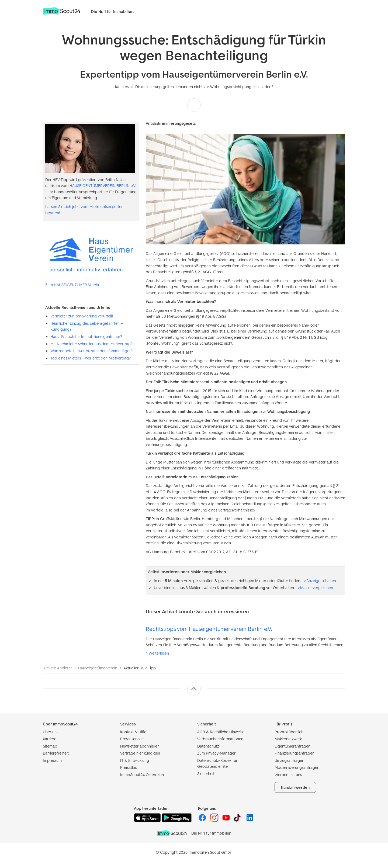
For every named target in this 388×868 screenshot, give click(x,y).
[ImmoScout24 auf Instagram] (215, 820)
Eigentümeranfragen (292, 746)
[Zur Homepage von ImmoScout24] (62, 13)
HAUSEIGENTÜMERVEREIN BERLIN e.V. (103, 186)
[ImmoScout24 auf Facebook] (203, 820)
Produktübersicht (290, 732)
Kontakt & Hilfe (133, 732)
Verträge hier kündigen (140, 753)
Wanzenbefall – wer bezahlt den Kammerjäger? (91, 351)
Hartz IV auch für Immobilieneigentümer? (86, 336)
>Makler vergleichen (315, 588)
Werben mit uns (288, 775)
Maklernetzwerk (288, 739)
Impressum (52, 760)
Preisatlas (128, 767)
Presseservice (132, 739)
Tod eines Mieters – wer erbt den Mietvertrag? (91, 358)
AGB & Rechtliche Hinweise (221, 732)
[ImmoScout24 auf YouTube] (227, 820)
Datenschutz (208, 746)
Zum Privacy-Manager (216, 753)
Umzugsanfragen (289, 760)
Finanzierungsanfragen (295, 753)
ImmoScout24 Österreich (142, 775)
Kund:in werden (295, 787)
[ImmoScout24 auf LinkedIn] (250, 820)
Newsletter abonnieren (140, 746)
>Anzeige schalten (320, 581)
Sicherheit (206, 774)
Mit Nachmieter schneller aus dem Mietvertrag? (91, 344)
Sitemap (50, 746)
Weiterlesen (159, 653)
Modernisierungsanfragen (297, 767)
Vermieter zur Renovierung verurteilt (82, 316)
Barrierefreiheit (56, 753)
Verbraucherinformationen (220, 739)
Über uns (51, 732)
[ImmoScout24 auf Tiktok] (238, 820)
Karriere (50, 739)
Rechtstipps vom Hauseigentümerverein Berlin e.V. (209, 629)
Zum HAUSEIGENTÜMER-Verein (72, 285)
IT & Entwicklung (135, 760)
